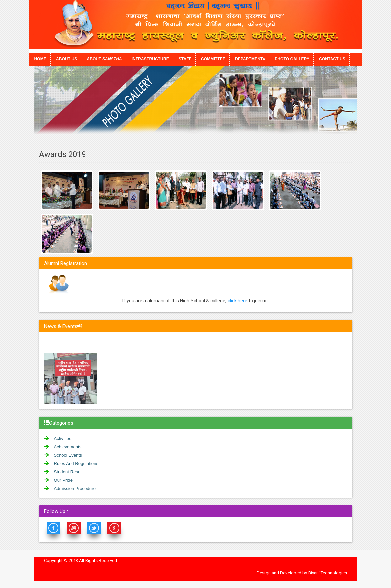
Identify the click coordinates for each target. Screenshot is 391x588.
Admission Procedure (75, 488)
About (104, 59)
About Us (66, 59)
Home (40, 59)
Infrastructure (150, 59)
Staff (185, 59)
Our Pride (63, 480)
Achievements (68, 447)
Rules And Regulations (76, 463)
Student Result (68, 472)
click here (238, 301)
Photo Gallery (292, 59)
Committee (213, 59)
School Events (68, 455)
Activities (63, 438)
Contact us (332, 59)
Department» (250, 59)
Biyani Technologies (328, 573)
